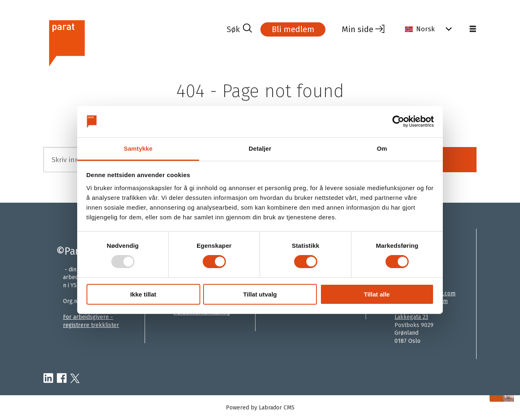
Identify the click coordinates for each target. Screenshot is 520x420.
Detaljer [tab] (260, 148)
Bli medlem (293, 29)
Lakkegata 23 (411, 317)
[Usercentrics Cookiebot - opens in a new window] (398, 121)
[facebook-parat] (62, 379)
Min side (357, 29)
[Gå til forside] (66, 42)
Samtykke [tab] (138, 148)
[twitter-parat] (75, 379)
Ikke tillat (143, 294)
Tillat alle (377, 294)
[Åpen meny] (473, 29)
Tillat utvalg (260, 294)
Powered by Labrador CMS (260, 408)
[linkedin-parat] (48, 379)
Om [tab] (382, 148)
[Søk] (239, 29)
